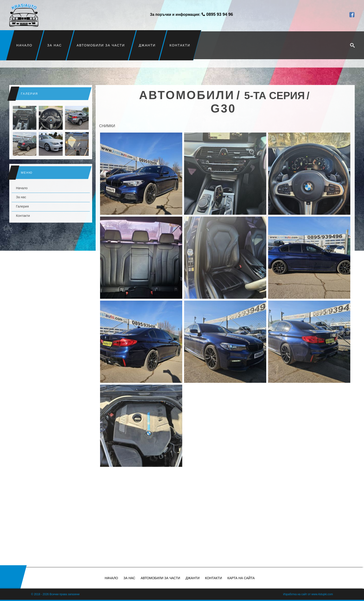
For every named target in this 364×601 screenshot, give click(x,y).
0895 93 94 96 (219, 14)
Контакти (180, 45)
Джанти (147, 45)
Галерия (22, 206)
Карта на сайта (241, 578)
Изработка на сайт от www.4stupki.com (308, 594)
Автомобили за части (101, 45)
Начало (24, 45)
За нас (55, 45)
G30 (223, 109)
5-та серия (275, 96)
